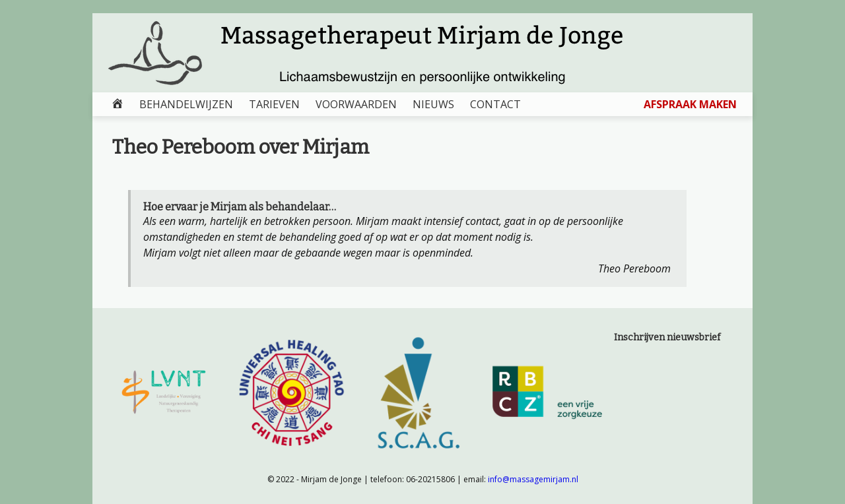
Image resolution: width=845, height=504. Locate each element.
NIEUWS (433, 104)
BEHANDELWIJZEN (186, 104)
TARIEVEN (274, 104)
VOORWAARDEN (356, 104)
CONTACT (495, 104)
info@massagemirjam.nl (533, 479)
